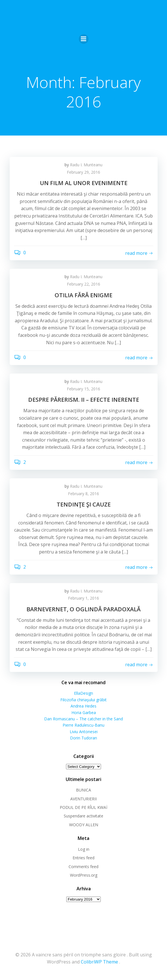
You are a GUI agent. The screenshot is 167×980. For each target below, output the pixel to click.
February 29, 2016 (83, 172)
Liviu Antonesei (84, 732)
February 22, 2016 (83, 284)
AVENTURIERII (83, 799)
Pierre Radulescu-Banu (83, 725)
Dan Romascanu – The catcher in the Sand (83, 719)
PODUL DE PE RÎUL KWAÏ (83, 807)
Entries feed (83, 858)
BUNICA (83, 790)
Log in (84, 849)
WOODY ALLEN (84, 825)
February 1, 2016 (83, 598)
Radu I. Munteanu (86, 165)
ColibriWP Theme (99, 962)
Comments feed (83, 867)
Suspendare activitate (83, 816)
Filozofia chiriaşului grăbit (83, 700)
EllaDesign (83, 693)
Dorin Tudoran (83, 738)
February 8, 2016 (83, 494)
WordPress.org (84, 875)
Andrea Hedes (83, 706)
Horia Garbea (84, 713)
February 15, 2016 (83, 389)
